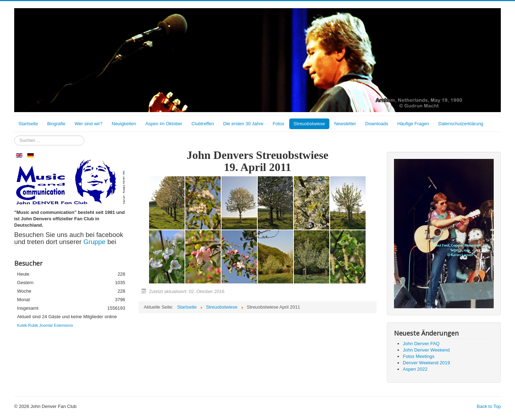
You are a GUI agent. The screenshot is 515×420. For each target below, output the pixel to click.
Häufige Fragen (413, 124)
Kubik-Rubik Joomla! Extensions (45, 325)
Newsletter (345, 124)
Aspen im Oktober (164, 124)
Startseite (28, 124)
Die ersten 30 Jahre (243, 124)
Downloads (377, 124)
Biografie (56, 124)
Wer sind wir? (89, 124)
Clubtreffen (202, 124)
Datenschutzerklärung (461, 124)
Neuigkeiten (124, 124)
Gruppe (95, 242)
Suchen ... (14, 136)
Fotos (278, 124)
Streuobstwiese (309, 124)
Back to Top (489, 406)
